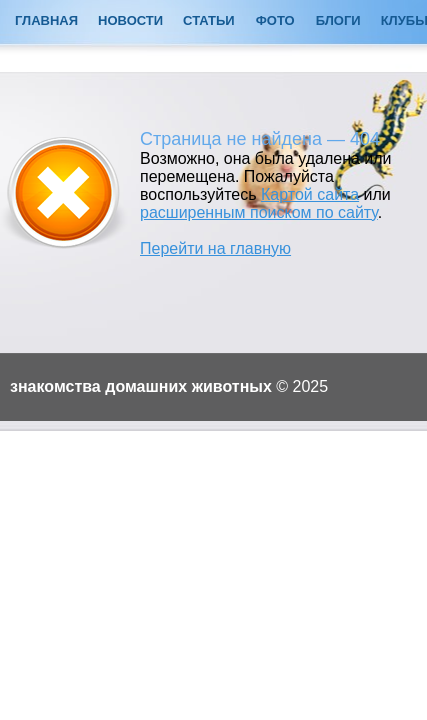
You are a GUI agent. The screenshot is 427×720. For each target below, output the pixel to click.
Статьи (209, 20)
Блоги (338, 20)
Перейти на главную (215, 248)
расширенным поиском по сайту (259, 212)
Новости (130, 20)
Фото (275, 20)
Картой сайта (310, 194)
